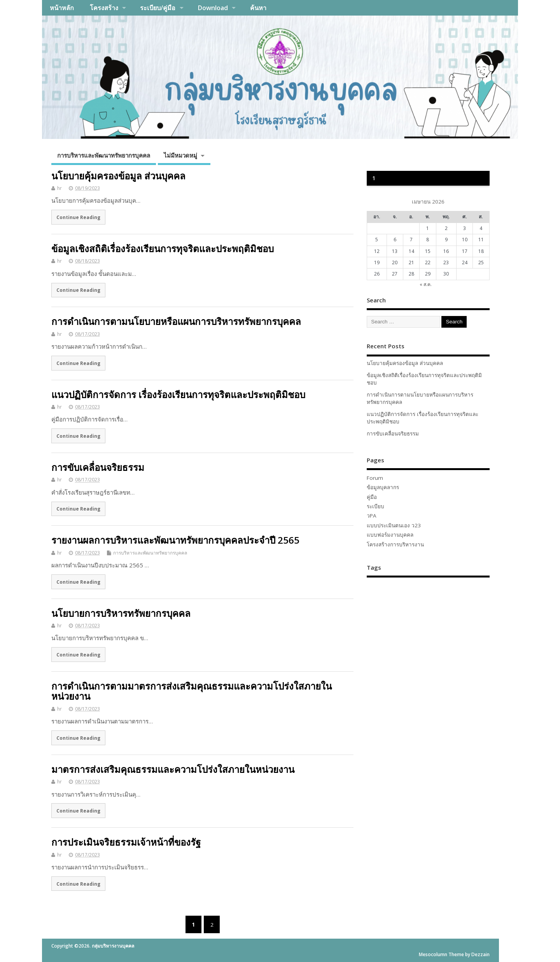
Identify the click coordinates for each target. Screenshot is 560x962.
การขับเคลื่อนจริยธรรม (98, 467)
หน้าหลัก (62, 8)
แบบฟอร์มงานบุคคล (390, 535)
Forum (375, 478)
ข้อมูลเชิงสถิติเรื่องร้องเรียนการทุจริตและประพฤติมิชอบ (163, 248)
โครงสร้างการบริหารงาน (395, 544)
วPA (372, 516)
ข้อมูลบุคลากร (383, 487)
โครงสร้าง (104, 8)
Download (213, 8)
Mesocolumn (433, 954)
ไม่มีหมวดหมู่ (180, 155)
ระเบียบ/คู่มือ (158, 8)
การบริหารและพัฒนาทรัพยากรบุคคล (104, 155)
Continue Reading (78, 217)
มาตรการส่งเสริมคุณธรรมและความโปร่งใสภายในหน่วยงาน (173, 769)
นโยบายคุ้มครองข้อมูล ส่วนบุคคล (118, 176)
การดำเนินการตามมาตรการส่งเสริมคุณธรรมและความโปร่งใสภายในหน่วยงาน (192, 691)
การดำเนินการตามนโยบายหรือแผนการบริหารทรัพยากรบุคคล (176, 321)
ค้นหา (258, 8)
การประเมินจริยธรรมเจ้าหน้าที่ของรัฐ (126, 842)
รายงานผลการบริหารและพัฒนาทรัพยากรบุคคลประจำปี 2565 (175, 540)
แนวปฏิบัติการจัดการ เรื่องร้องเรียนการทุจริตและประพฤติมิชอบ (178, 394)
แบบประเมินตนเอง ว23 (394, 525)
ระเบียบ (375, 506)
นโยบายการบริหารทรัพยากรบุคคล (121, 613)
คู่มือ (372, 497)
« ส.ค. (426, 284)
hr (59, 188)
